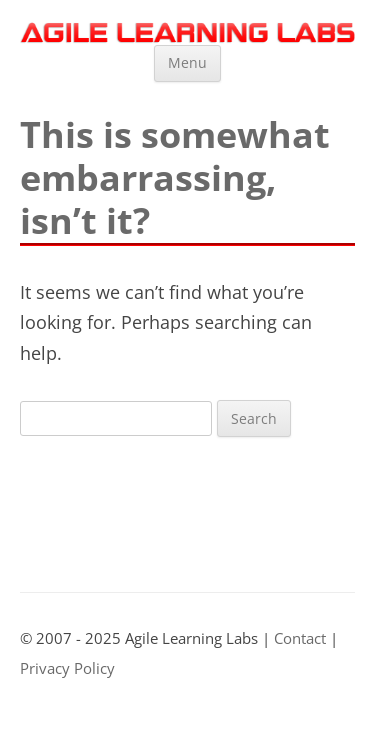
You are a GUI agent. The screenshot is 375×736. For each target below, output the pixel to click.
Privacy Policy (67, 668)
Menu (187, 62)
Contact (300, 638)
